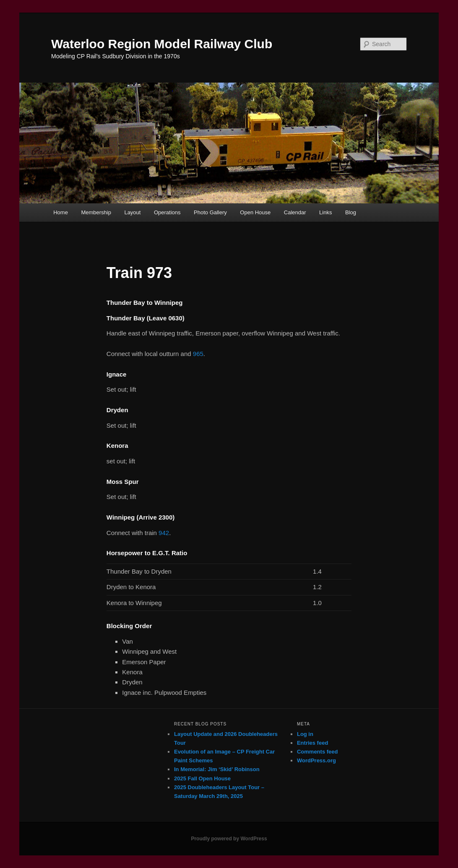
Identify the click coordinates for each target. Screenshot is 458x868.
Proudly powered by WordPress (229, 839)
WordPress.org (316, 760)
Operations (167, 212)
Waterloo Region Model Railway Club (162, 44)
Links (325, 212)
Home (61, 212)
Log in (305, 734)
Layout (132, 212)
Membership (96, 212)
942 (164, 533)
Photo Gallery (210, 212)
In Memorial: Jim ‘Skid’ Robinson (217, 769)
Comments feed (317, 752)
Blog (351, 212)
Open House (255, 212)
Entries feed (312, 743)
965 (198, 354)
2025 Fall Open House (202, 778)
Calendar (295, 212)
